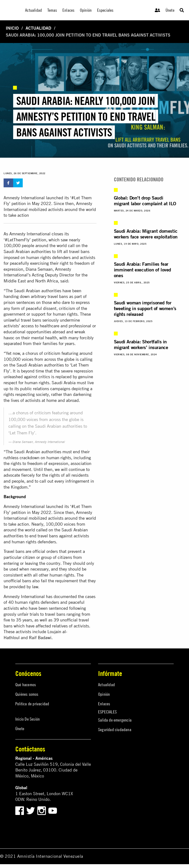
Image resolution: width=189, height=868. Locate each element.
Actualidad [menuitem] (33, 10)
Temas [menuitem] (52, 10)
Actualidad (38, 28)
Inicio (12, 28)
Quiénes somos (27, 694)
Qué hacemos (26, 685)
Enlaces (104, 704)
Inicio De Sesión (28, 719)
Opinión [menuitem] (86, 10)
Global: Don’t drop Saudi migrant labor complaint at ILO (145, 201)
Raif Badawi (40, 638)
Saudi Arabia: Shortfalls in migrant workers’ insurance (141, 344)
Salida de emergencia (115, 720)
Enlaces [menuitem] (68, 10)
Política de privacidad (32, 704)
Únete (170, 10)
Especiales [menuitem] (105, 10)
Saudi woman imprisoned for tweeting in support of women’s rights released (145, 308)
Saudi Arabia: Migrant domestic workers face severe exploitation (146, 234)
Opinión (104, 694)
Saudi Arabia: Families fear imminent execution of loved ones (142, 270)
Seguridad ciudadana (115, 730)
